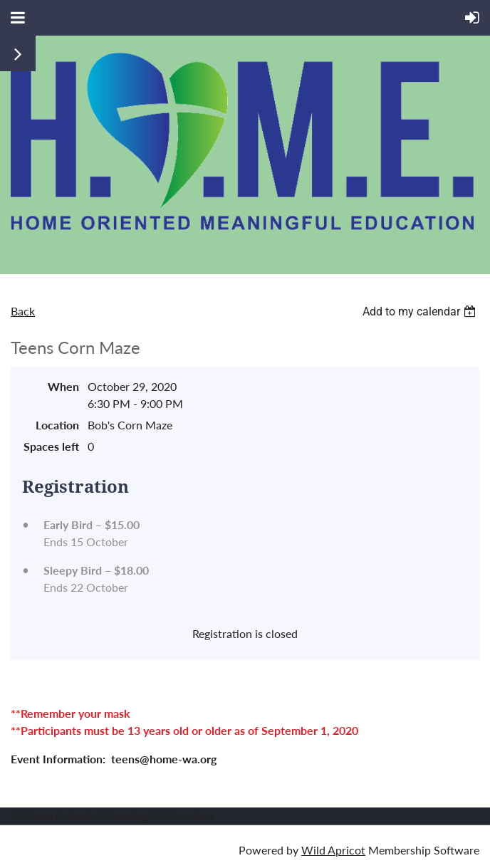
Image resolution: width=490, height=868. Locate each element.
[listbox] (421, 312)
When (63, 386)
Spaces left (51, 446)
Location (57, 425)
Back (23, 311)
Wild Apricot (333, 850)
